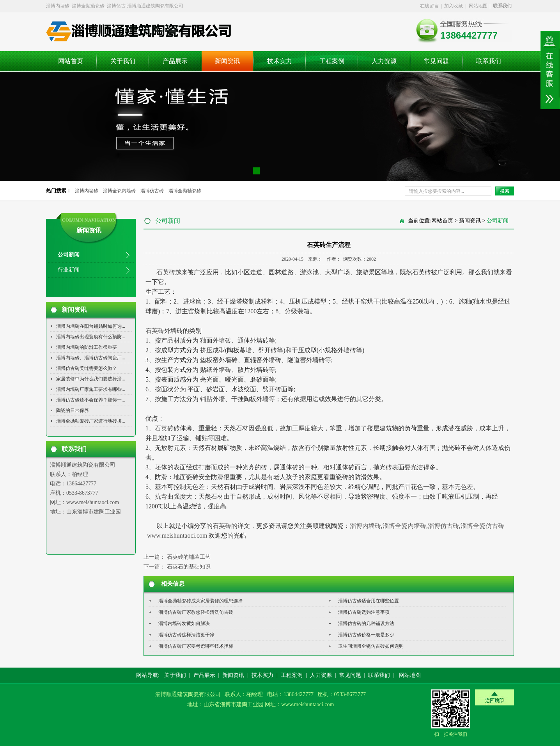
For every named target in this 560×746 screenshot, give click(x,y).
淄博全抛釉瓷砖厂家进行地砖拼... (91, 421)
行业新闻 (69, 270)
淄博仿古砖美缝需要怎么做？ (87, 368)
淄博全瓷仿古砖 (482, 526)
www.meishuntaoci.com (176, 536)
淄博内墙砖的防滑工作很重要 (87, 347)
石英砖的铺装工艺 (189, 557)
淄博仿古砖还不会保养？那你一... (91, 400)
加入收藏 (454, 6)
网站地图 (478, 6)
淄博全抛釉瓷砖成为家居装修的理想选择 (200, 601)
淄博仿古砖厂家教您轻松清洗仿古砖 (196, 612)
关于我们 (123, 61)
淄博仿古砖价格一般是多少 (366, 635)
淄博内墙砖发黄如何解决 (184, 623)
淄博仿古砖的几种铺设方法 (366, 623)
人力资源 (384, 61)
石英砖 (166, 272)
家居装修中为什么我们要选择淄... (91, 379)
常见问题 (436, 61)
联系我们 (489, 61)
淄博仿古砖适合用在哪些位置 (369, 601)
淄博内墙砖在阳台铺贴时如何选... (91, 326)
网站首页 (71, 61)
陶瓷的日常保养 (73, 410)
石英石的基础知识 (189, 567)
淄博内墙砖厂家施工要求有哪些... (91, 389)
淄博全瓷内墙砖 (119, 191)
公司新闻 (69, 255)
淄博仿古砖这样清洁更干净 (186, 635)
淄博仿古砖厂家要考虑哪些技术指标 (196, 646)
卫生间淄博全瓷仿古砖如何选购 (371, 646)
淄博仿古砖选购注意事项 (364, 612)
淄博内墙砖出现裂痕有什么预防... (91, 337)
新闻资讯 (227, 61)
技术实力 (280, 61)
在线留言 (429, 6)
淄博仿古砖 (152, 191)
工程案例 (332, 61)
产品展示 (175, 61)
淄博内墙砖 (87, 191)
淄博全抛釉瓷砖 (185, 191)
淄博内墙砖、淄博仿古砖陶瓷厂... (91, 358)
